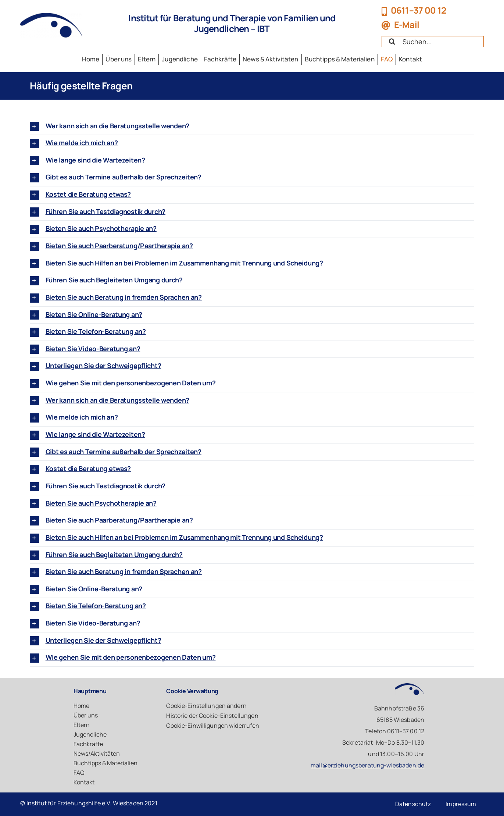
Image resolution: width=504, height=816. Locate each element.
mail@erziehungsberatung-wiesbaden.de (367, 765)
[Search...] (432, 42)
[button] (252, 127)
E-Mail (407, 24)
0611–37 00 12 (419, 10)
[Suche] (392, 41)
